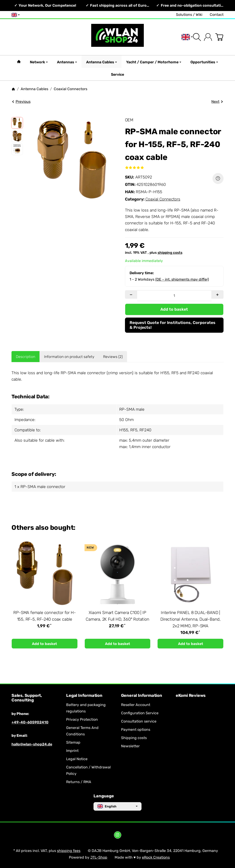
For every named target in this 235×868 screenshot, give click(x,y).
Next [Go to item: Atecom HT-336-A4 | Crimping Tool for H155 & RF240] (217, 102)
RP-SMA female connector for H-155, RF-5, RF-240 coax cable (44, 616)
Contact (217, 15)
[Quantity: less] (131, 294)
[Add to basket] (174, 309)
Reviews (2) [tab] (113, 357)
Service (117, 74)
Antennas (67, 62)
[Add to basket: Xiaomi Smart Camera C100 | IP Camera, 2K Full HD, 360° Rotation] (118, 644)
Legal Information (84, 696)
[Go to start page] (117, 37)
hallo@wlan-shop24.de (32, 744)
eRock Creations (156, 857)
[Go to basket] (219, 37)
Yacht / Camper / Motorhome (154, 62)
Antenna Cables (102, 62)
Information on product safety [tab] (69, 357)
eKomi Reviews (191, 696)
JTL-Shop (99, 857)
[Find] (197, 37)
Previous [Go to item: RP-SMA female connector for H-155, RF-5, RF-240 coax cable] (21, 102)
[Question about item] (218, 179)
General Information (142, 696)
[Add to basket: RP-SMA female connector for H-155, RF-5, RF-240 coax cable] (45, 644)
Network (39, 62)
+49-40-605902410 (30, 722)
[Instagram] (118, 835)
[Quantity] (174, 296)
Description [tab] (25, 357)
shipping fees (69, 851)
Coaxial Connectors (163, 199)
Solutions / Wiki (189, 15)
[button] (17, 123)
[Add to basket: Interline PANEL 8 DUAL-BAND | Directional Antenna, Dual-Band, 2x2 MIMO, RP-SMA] (190, 644)
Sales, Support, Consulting (27, 698)
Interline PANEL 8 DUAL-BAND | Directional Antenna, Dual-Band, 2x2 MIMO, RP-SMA (190, 619)
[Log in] (208, 37)
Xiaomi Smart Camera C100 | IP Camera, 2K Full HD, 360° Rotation (117, 616)
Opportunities (204, 62)
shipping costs (170, 253)
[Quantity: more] (217, 294)
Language (104, 796)
